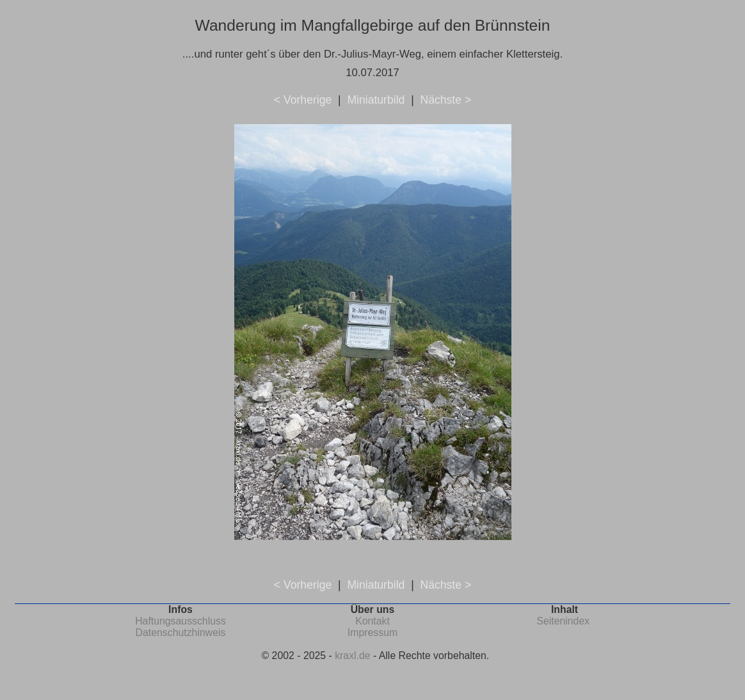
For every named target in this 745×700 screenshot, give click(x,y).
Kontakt (372, 621)
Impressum (372, 632)
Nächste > (445, 100)
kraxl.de (352, 656)
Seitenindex (563, 621)
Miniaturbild (376, 100)
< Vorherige (303, 100)
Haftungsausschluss (180, 621)
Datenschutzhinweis (181, 632)
